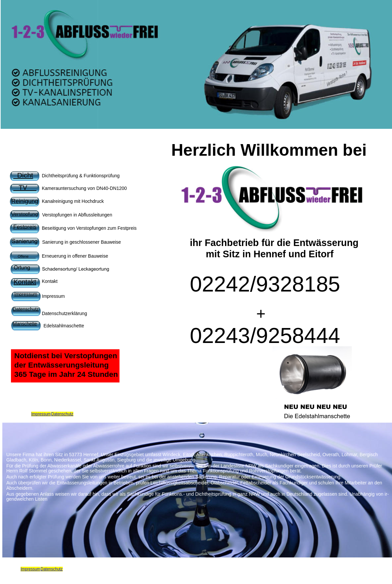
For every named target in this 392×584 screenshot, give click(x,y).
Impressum (41, 414)
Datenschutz (62, 414)
